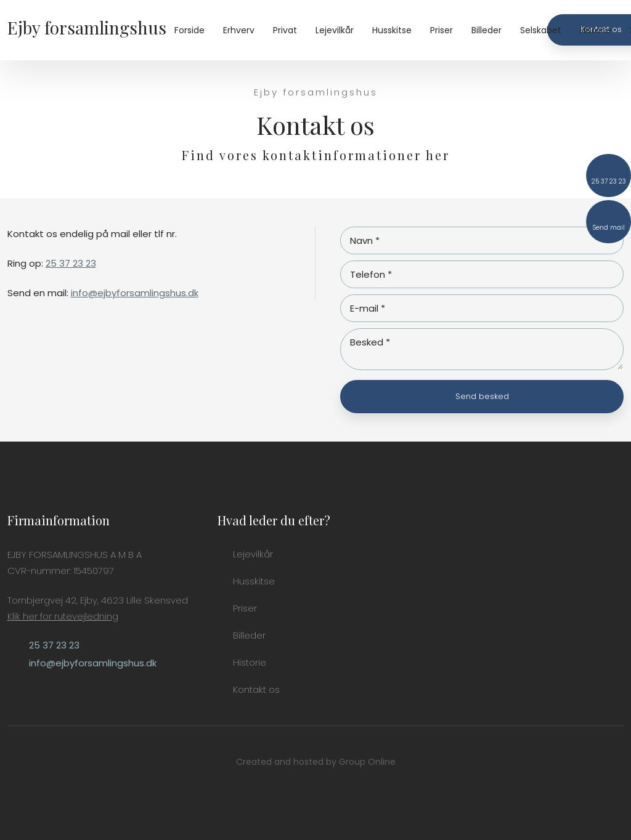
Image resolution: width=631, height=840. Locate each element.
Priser (442, 30)
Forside (189, 30)
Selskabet (541, 30)
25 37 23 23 (71, 263)
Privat (285, 30)
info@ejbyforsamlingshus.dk (135, 293)
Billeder (486, 30)
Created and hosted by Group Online (316, 762)
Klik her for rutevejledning (63, 616)
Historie (596, 30)
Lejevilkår (335, 30)
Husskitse (392, 30)
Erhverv (239, 30)
